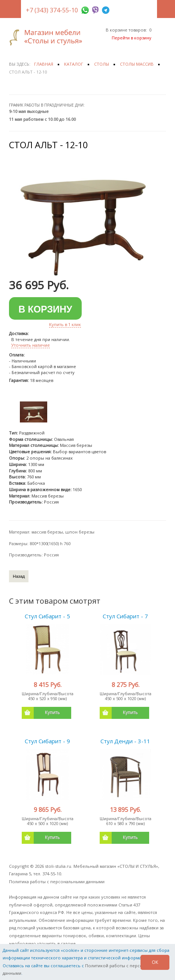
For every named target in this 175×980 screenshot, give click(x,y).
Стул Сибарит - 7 (125, 616)
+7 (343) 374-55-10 (52, 10)
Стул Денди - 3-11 (125, 741)
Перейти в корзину (132, 38)
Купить (41, 713)
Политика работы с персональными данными (57, 882)
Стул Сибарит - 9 (47, 741)
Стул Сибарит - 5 (47, 616)
